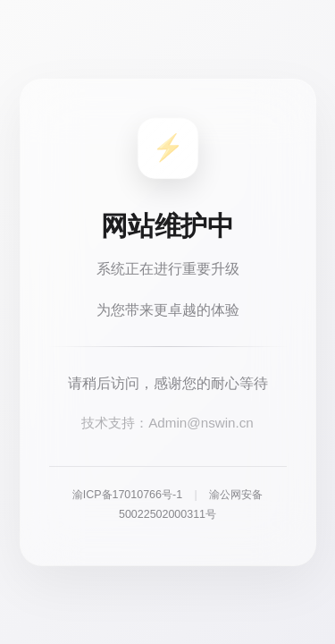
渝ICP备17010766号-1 (127, 495)
